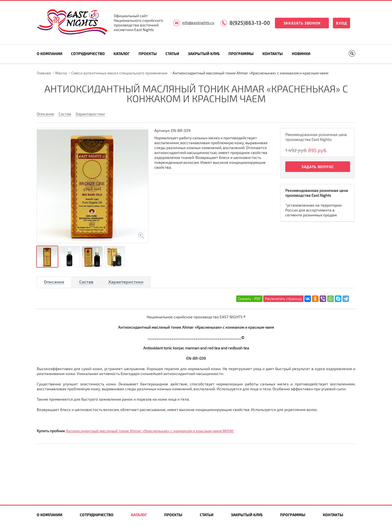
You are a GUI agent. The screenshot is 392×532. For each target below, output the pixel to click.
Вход (342, 23)
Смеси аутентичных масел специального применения (120, 73)
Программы (241, 54)
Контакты (273, 54)
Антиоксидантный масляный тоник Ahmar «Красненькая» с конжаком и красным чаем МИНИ (150, 431)
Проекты (148, 54)
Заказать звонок (302, 23)
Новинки (301, 54)
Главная (44, 73)
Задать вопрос (318, 167)
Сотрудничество (88, 54)
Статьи (172, 54)
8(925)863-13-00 (250, 23)
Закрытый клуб (204, 54)
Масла (61, 73)
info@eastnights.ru (198, 22)
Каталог (122, 54)
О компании (50, 54)
